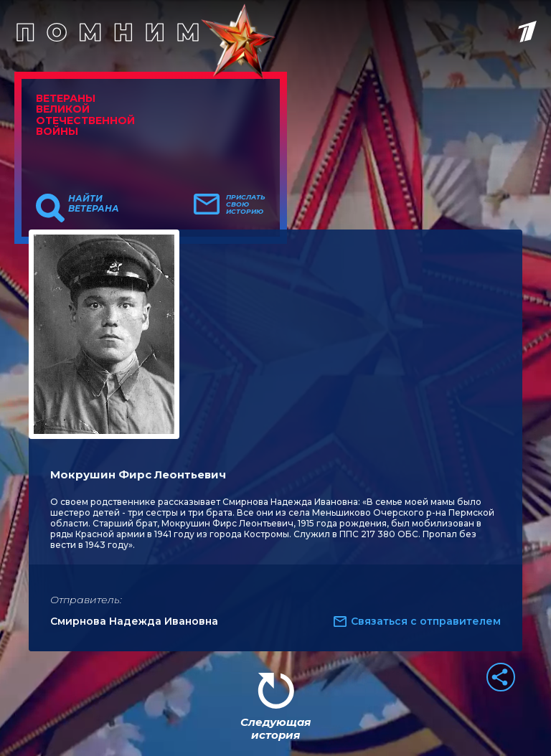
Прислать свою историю (246, 204)
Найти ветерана (94, 204)
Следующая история (275, 728)
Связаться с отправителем (426, 621)
